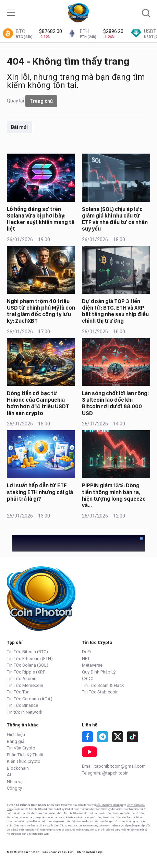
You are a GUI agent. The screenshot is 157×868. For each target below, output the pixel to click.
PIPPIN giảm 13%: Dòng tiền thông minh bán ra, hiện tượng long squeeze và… (114, 495)
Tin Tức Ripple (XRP (26, 672)
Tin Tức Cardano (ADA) (30, 699)
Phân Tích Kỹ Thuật (25, 755)
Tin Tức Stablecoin (100, 692)
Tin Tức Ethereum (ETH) (30, 659)
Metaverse (92, 665)
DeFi (86, 652)
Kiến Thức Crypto (24, 761)
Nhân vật (15, 782)
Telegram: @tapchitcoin (105, 773)
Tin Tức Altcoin (22, 678)
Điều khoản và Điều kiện (110, 805)
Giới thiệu (16, 735)
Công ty (14, 788)
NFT (86, 659)
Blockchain (18, 768)
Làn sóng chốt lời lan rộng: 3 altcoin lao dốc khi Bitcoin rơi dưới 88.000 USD (115, 403)
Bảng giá (16, 741)
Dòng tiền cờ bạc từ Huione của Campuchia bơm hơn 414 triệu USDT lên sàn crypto (38, 403)
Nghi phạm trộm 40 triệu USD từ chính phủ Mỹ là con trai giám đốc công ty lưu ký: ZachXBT (41, 311)
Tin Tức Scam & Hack (103, 685)
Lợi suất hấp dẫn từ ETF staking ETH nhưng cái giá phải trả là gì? (40, 492)
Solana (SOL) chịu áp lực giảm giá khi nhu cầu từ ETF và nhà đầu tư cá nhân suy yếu (115, 219)
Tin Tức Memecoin (25, 685)
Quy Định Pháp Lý (99, 672)
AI (9, 775)
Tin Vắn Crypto (21, 748)
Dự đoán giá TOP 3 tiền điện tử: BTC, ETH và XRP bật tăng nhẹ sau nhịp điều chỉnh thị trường (115, 311)
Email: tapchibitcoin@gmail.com (114, 766)
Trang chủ (41, 101)
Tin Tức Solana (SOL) (28, 665)
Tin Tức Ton (18, 692)
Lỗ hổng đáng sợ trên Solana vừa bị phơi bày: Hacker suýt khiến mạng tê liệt (41, 219)
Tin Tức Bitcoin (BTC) (27, 652)
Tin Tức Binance (22, 705)
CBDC (88, 678)
